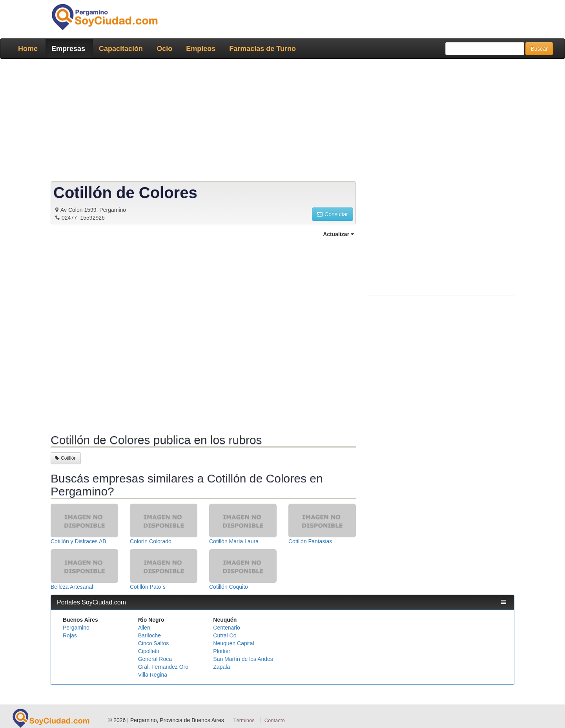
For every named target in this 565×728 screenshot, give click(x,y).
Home (28, 49)
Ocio (164, 49)
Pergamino (76, 628)
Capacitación (121, 49)
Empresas (68, 49)
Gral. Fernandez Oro (163, 667)
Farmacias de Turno (262, 49)
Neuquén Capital (233, 643)
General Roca (155, 659)
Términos (244, 720)
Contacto (275, 720)
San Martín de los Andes (243, 659)
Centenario (227, 628)
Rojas (70, 635)
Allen (144, 628)
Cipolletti (149, 651)
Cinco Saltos (154, 643)
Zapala (221, 667)
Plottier (222, 651)
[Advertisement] (280, 122)
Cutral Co (225, 635)
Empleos (201, 49)
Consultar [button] (333, 214)
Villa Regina (153, 675)
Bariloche (149, 635)
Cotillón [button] (66, 458)
